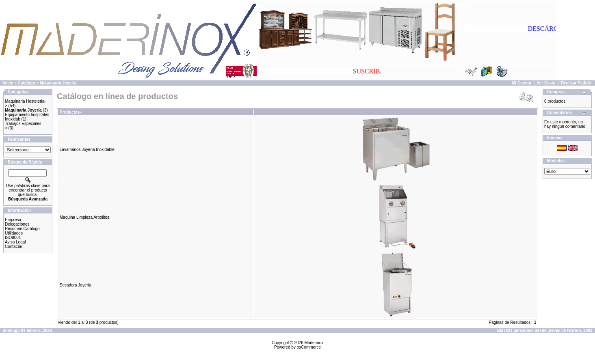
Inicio (8, 83)
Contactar (14, 247)
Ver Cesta (546, 83)
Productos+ (71, 112)
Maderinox (314, 343)
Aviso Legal (15, 242)
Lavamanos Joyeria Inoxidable (87, 150)
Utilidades (14, 233)
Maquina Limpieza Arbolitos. (85, 217)
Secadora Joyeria (76, 285)
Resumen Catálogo (22, 229)
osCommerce (309, 347)
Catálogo (27, 83)
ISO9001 (13, 238)
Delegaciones (17, 224)
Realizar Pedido (576, 83)
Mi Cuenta (521, 83)
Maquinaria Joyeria (58, 83)
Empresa (13, 220)
